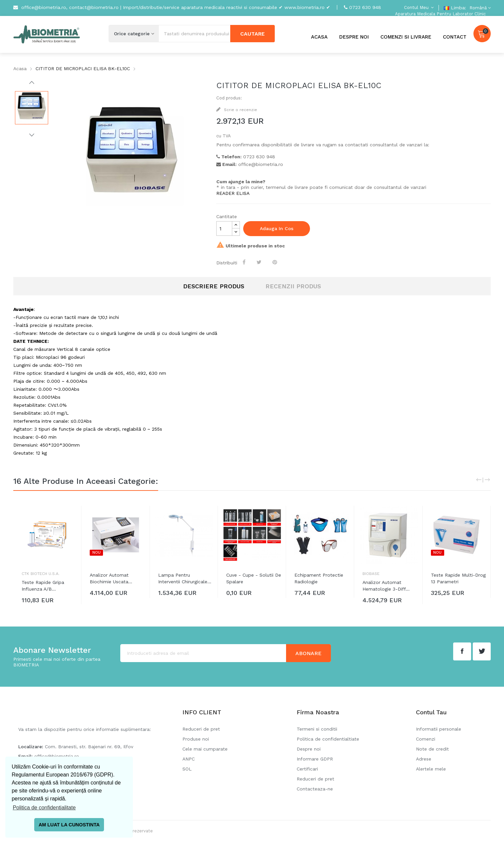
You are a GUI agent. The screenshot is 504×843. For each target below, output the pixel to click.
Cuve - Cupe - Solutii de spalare (254, 578)
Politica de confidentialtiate (328, 739)
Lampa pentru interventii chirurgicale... (185, 578)
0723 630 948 (365, 7)
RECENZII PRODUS (293, 286)
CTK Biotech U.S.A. (41, 574)
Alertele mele (431, 769)
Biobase (371, 574)
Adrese (424, 759)
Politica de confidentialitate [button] (44, 808)
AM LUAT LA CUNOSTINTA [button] (69, 825)
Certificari (307, 769)
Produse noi (196, 739)
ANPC (189, 759)
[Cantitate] (224, 228)
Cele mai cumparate (205, 749)
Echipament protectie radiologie (319, 578)
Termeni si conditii (317, 729)
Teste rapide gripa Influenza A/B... (43, 586)
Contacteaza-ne (315, 789)
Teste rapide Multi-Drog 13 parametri (458, 578)
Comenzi (426, 739)
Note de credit (432, 749)
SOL (187, 769)
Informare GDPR (315, 759)
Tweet (260, 262)
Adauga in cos (277, 228)
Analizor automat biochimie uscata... (111, 578)
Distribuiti (245, 262)
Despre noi (309, 749)
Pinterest (275, 262)
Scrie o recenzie (240, 110)
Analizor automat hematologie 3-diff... (386, 586)
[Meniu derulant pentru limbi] (479, 8)
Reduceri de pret (201, 729)
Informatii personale (439, 729)
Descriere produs (214, 286)
